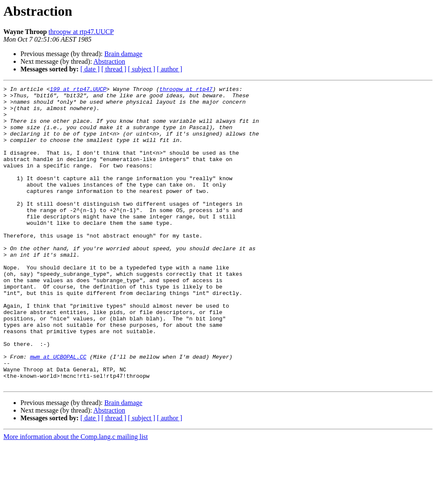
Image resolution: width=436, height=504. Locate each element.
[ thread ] (114, 69)
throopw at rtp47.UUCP (81, 32)
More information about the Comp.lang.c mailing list (76, 497)
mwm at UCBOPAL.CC (58, 411)
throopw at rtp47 (186, 90)
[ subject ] (142, 69)
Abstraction (110, 61)
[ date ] (90, 69)
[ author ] (170, 69)
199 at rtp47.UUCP (78, 90)
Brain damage (123, 54)
